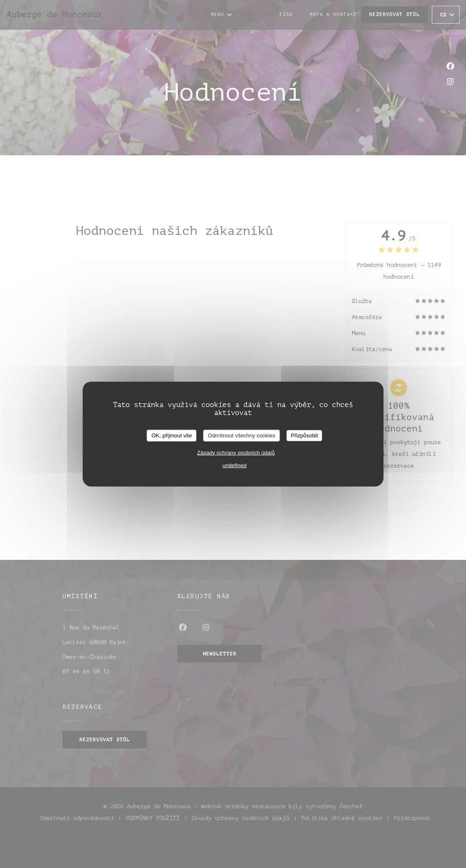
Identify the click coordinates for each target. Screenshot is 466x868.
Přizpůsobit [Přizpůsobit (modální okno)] (304, 435)
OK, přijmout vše (171, 435)
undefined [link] (234, 465)
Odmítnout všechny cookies (242, 435)
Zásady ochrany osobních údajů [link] (236, 452)
